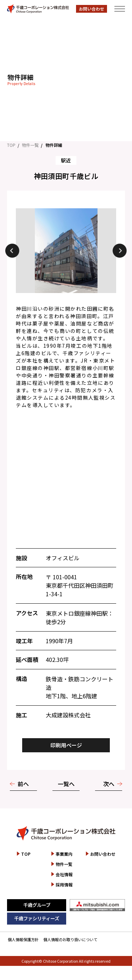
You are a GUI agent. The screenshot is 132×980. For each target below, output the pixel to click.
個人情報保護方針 (23, 939)
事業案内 (64, 854)
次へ (109, 784)
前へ (23, 784)
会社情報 (64, 874)
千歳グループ (37, 905)
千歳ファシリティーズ (37, 918)
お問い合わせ (92, 9)
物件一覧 (30, 145)
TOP (11, 145)
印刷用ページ (66, 745)
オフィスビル (63, 558)
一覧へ (66, 784)
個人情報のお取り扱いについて (70, 939)
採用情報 (64, 885)
